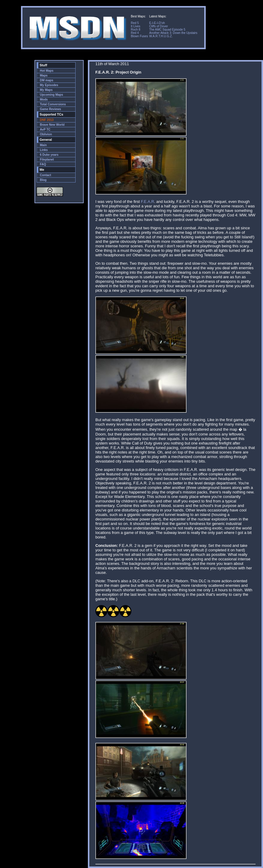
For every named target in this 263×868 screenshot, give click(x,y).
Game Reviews (51, 109)
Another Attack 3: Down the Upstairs (173, 33)
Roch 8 (136, 30)
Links (44, 150)
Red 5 (135, 23)
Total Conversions (53, 104)
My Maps (46, 90)
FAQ (43, 164)
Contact (45, 175)
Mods (44, 99)
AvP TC (45, 130)
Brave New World (52, 125)
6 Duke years (49, 155)
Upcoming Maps (51, 95)
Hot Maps (47, 71)
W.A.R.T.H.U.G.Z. (161, 36)
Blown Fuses (139, 36)
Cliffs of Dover (158, 26)
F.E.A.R (148, 202)
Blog (43, 180)
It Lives (136, 26)
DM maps (46, 80)
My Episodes (49, 85)
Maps (44, 75)
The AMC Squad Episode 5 (167, 30)
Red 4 (135, 33)
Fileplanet (47, 160)
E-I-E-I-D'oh (157, 23)
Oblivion (46, 134)
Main (43, 145)
